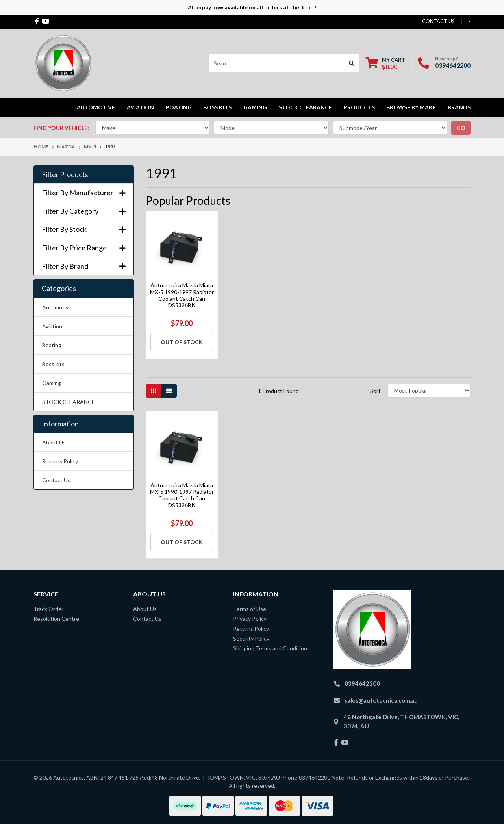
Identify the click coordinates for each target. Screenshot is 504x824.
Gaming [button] (255, 107)
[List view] (169, 391)
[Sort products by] (429, 391)
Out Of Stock (182, 342)
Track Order (48, 609)
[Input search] (277, 63)
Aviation (52, 326)
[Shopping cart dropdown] (385, 63)
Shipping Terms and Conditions (271, 648)
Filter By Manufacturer (84, 193)
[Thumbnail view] (154, 391)
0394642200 (453, 65)
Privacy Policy (250, 619)
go (461, 128)
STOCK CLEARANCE (305, 107)
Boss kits (217, 107)
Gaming (52, 383)
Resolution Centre (56, 619)
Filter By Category (84, 211)
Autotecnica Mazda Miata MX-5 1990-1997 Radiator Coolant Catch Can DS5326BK (182, 295)
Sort (375, 391)
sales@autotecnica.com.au (381, 700)
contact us (438, 21)
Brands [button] (459, 107)
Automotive (57, 307)
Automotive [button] (96, 107)
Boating (52, 345)
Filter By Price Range (84, 248)
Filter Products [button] (65, 175)
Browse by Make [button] (411, 107)
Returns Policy (60, 461)
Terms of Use (250, 609)
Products (359, 107)
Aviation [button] (140, 107)
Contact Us (56, 480)
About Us (54, 442)
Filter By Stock (84, 229)
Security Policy (251, 638)
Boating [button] (179, 107)
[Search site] (352, 63)
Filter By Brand (84, 266)
